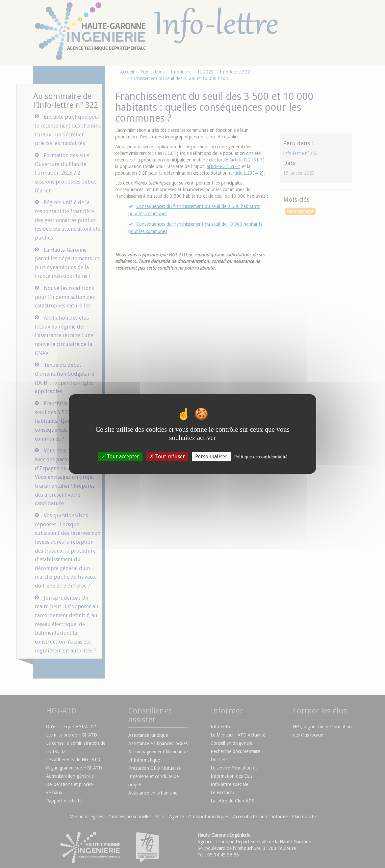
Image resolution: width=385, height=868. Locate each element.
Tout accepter (120, 457)
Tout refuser (167, 457)
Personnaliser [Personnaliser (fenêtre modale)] (211, 457)
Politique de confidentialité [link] (261, 457)
